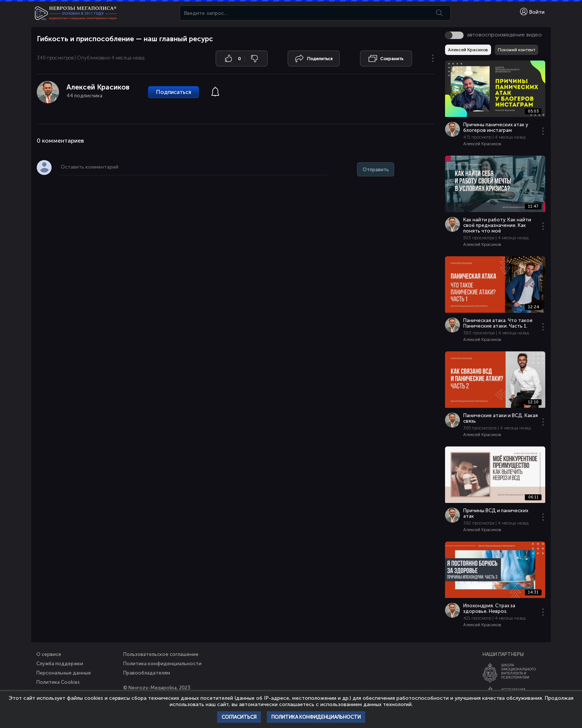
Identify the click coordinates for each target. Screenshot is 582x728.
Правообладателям (147, 673)
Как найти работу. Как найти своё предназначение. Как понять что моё (497, 225)
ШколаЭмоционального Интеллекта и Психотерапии (519, 671)
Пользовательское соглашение (161, 654)
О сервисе (49, 654)
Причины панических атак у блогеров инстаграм (496, 127)
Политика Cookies (58, 682)
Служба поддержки (60, 664)
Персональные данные (64, 673)
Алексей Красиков (98, 87)
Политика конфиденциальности (162, 664)
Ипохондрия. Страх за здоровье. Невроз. (489, 608)
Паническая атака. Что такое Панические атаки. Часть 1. (498, 323)
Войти (532, 12)
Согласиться (239, 717)
